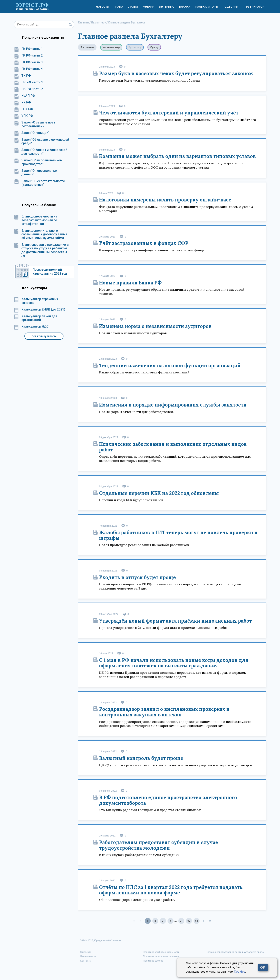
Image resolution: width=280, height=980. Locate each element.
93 (197, 921)
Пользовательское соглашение (161, 956)
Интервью (167, 7)
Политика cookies (153, 961)
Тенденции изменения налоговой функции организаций (170, 366)
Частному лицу (111, 47)
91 (181, 921)
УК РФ (22, 102)
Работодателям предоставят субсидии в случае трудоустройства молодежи (159, 845)
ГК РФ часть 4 (28, 69)
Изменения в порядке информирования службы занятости (173, 405)
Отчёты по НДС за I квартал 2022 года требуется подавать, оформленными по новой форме (171, 890)
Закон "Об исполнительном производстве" (38, 162)
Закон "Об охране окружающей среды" (42, 142)
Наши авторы (88, 956)
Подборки (230, 7)
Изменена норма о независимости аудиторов (155, 326)
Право (118, 7)
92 (189, 921)
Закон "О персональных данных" (36, 173)
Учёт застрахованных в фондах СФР (144, 243)
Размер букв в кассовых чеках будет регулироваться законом (176, 73)
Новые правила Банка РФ (130, 283)
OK (263, 967)
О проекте (86, 952)
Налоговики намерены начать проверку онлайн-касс (165, 200)
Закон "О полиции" (32, 133)
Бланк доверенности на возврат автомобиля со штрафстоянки (36, 220)
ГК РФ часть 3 (28, 62)
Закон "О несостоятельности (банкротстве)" (39, 183)
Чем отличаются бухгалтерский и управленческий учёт (169, 113)
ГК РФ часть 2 (28, 56)
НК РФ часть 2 (29, 89)
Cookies (240, 972)
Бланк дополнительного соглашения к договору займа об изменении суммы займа (41, 234)
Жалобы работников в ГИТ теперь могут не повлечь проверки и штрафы (178, 535)
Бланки (185, 7)
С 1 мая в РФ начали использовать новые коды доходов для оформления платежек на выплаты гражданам (174, 663)
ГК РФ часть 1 (28, 49)
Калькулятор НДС (31, 327)
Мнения (149, 7)
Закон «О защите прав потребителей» (35, 124)
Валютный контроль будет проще (141, 758)
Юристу (154, 47)
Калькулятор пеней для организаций (36, 318)
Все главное (87, 47)
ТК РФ (22, 76)
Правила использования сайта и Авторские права (235, 952)
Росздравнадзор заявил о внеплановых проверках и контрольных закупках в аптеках (164, 712)
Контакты (86, 961)
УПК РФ (24, 116)
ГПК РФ (23, 109)
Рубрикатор (255, 7)
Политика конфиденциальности (161, 952)
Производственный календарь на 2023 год (50, 272)
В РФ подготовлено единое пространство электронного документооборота (168, 800)
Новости (102, 7)
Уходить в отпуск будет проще (137, 577)
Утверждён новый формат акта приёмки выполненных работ (175, 621)
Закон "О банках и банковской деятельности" (41, 152)
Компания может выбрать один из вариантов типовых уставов (177, 156)
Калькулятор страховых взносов (36, 301)
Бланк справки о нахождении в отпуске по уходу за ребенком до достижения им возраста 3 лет (41, 250)
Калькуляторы (207, 7)
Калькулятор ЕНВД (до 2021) (40, 309)
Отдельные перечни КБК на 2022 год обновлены (159, 493)
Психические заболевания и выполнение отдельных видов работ (173, 447)
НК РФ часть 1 (29, 82)
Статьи (133, 7)
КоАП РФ (25, 96)
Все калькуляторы (44, 336)
